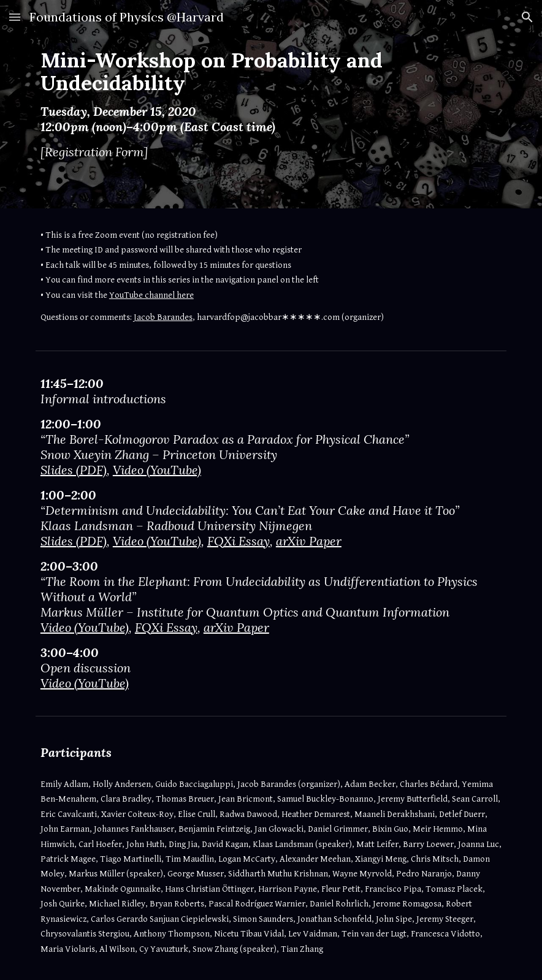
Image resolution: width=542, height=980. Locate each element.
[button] (15, 17)
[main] (251, 104)
